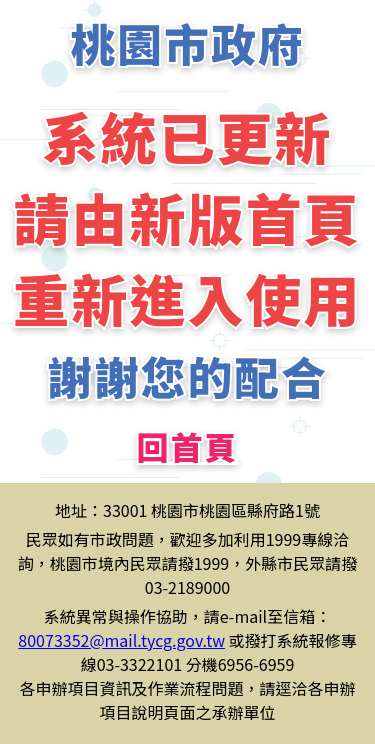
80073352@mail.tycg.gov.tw (121, 640)
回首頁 (187, 446)
